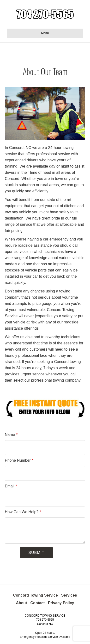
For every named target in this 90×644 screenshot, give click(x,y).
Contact (38, 603)
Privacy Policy (61, 603)
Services (69, 595)
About (21, 603)
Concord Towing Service (35, 595)
